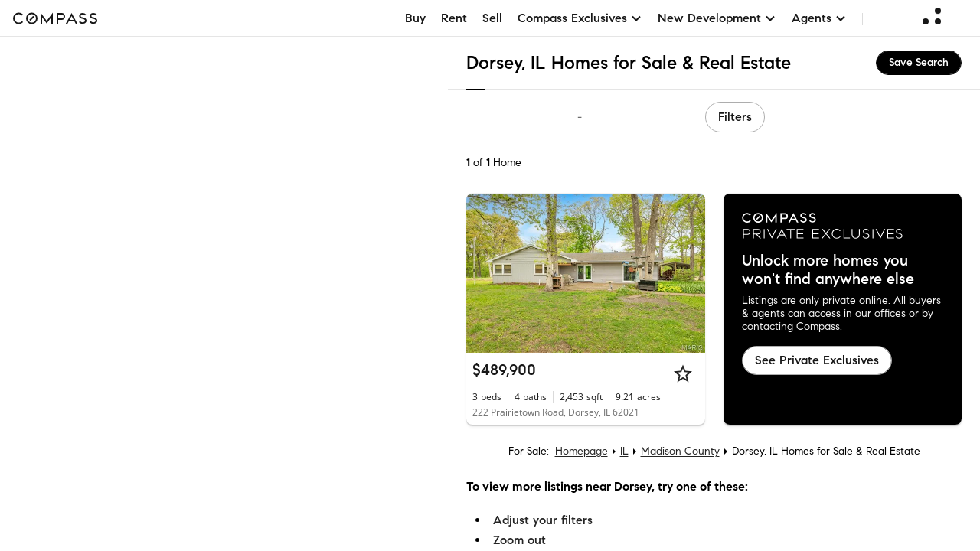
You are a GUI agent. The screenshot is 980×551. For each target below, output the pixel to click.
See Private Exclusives (817, 360)
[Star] (683, 373)
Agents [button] (819, 18)
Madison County (680, 451)
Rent (454, 18)
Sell (492, 18)
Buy (415, 18)
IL (624, 451)
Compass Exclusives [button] (580, 18)
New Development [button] (717, 18)
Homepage (581, 451)
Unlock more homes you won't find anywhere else (828, 270)
